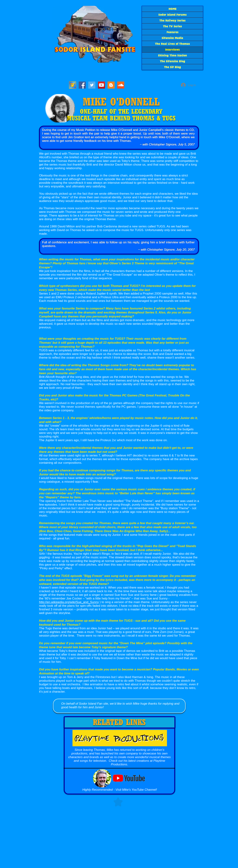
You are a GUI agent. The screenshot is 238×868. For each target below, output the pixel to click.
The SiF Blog (173, 67)
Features (173, 32)
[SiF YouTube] (101, 85)
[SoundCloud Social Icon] (121, 85)
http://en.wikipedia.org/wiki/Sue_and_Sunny (69, 602)
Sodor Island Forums (173, 15)
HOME (173, 9)
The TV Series (172, 26)
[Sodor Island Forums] (73, 85)
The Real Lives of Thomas (172, 44)
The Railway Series (172, 20)
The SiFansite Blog (173, 61)
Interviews (172, 50)
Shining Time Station (173, 55)
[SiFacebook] (82, 85)
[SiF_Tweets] (92, 85)
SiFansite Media (172, 38)
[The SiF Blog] (111, 85)
